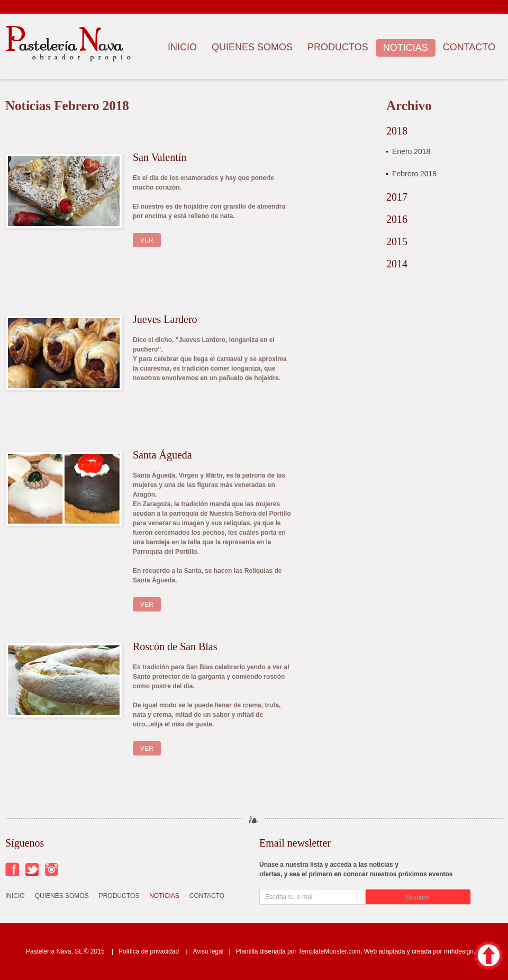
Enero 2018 (411, 151)
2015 (397, 241)
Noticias (406, 48)
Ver (147, 240)
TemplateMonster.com (329, 951)
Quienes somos (252, 47)
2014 (397, 264)
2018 (397, 131)
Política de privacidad (149, 951)
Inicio (182, 47)
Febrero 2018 (414, 174)
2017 (397, 197)
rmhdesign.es (463, 951)
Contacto (469, 47)
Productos (338, 47)
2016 (397, 219)
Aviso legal (208, 951)
